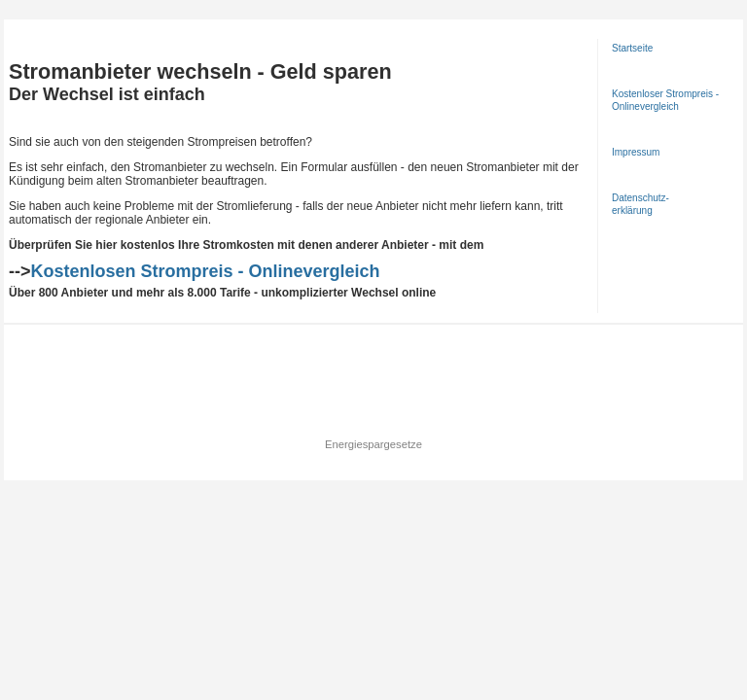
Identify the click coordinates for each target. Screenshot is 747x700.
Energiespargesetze (373, 444)
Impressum (636, 152)
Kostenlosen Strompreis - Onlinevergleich (206, 271)
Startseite (632, 48)
